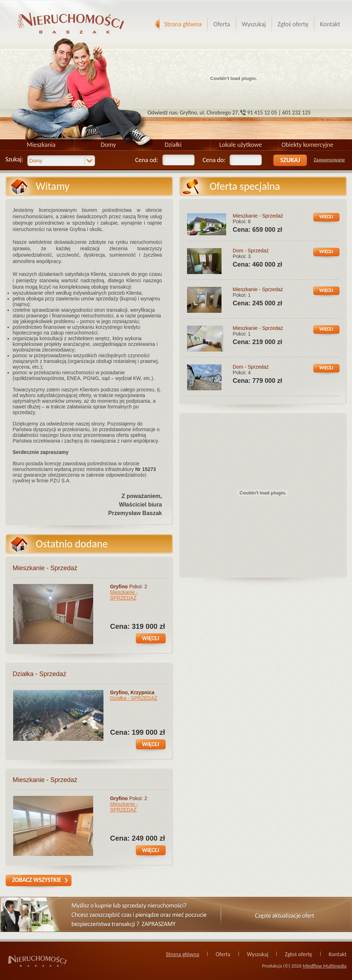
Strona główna (183, 24)
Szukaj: (14, 159)
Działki (173, 145)
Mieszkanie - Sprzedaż (45, 568)
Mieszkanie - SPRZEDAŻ (124, 595)
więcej (151, 638)
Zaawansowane (329, 160)
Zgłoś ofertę (293, 24)
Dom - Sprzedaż (251, 251)
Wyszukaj (254, 24)
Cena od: (146, 160)
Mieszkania (41, 145)
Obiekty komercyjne (308, 145)
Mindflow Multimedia (325, 966)
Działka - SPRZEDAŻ (134, 698)
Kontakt (330, 24)
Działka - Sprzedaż (40, 674)
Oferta (222, 24)
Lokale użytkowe (241, 145)
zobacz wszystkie (37, 880)
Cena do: (214, 160)
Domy (108, 145)
